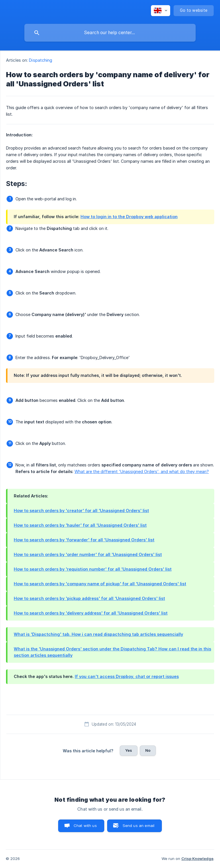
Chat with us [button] (85, 826)
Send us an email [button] (139, 826)
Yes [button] (129, 750)
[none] (161, 11)
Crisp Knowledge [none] (197, 859)
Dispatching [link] (41, 60)
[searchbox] (110, 33)
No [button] (148, 750)
